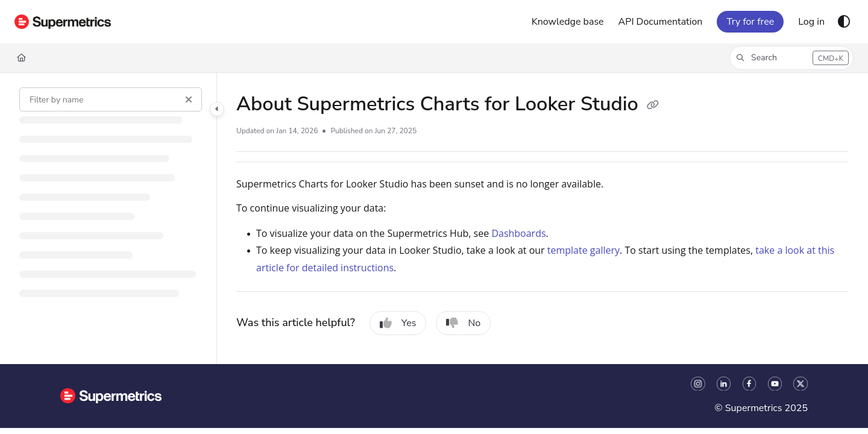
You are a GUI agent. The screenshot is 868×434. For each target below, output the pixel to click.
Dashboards (518, 233)
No (463, 323)
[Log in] (811, 22)
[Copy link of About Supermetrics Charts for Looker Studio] (653, 105)
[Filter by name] (111, 99)
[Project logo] (63, 22)
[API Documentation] (661, 22)
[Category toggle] (217, 109)
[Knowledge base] (568, 22)
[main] (542, 219)
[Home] (21, 58)
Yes (398, 323)
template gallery (583, 250)
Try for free (750, 22)
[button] (791, 58)
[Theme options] (844, 22)
